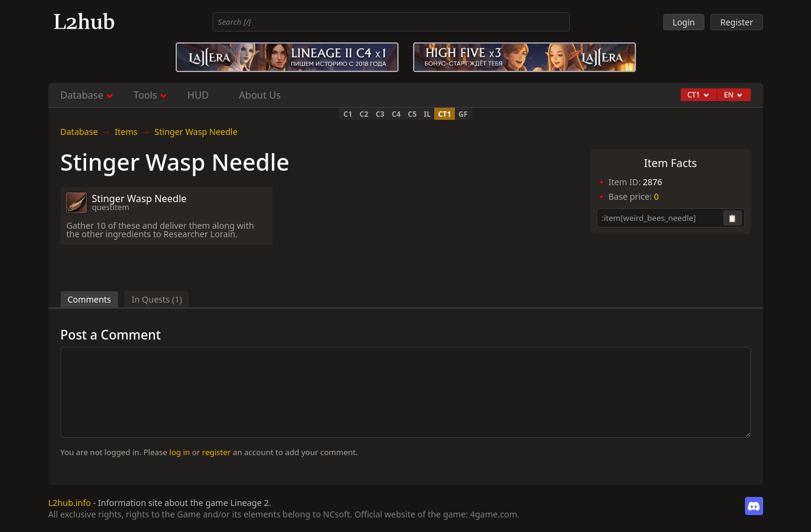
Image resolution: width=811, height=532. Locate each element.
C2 (364, 114)
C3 (380, 114)
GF (463, 114)
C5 (412, 114)
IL (427, 114)
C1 (348, 114)
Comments (90, 299)
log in (180, 452)
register (217, 452)
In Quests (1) (157, 299)
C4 (396, 114)
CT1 (445, 114)
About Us (260, 95)
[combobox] (391, 22)
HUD (198, 95)
